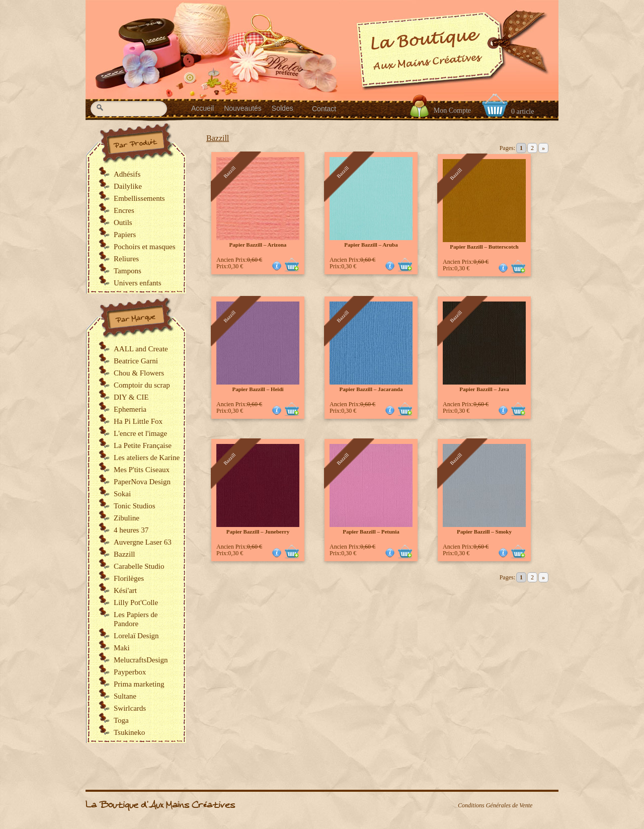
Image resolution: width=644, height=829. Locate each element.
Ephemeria (130, 409)
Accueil (203, 108)
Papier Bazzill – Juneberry (258, 532)
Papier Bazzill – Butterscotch (484, 247)
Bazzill (218, 138)
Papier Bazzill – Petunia (371, 532)
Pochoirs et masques (144, 247)
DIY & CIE (131, 397)
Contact (324, 109)
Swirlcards (130, 708)
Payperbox (130, 672)
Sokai (122, 494)
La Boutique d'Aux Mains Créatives (160, 805)
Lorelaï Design (136, 636)
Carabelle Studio (139, 566)
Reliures (126, 259)
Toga (121, 720)
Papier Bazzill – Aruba (371, 245)
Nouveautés (243, 108)
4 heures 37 (131, 530)
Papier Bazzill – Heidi (258, 389)
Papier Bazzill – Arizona (258, 245)
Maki (122, 648)
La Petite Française (143, 445)
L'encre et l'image (140, 433)
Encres (124, 210)
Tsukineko (129, 732)
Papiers (125, 235)
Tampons (128, 271)
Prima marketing (139, 684)
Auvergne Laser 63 (143, 542)
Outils (123, 222)
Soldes (283, 108)
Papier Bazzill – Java (484, 389)
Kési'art (125, 590)
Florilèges (129, 578)
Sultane (125, 696)
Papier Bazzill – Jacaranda (371, 389)
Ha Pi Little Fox (138, 421)
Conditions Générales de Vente (495, 805)
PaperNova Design (142, 482)
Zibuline (127, 518)
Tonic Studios (135, 506)
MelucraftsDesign (141, 660)
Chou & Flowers (139, 373)
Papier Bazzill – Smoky (484, 532)
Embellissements (139, 198)
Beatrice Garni (136, 361)
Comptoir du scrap (142, 385)
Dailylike (128, 186)
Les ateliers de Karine (147, 458)
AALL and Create (141, 349)
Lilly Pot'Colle (136, 602)
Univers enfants (138, 283)
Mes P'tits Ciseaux (142, 470)
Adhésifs (127, 174)
